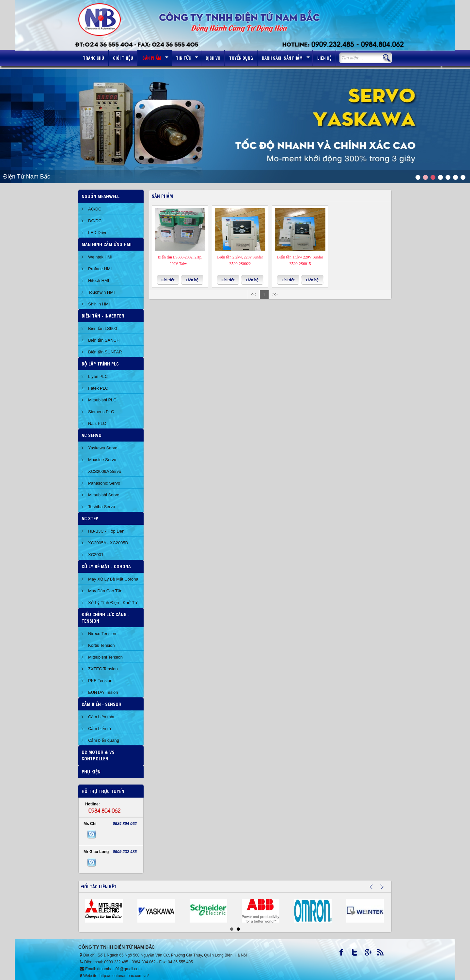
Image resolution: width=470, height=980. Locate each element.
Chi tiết (168, 280)
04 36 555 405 (180, 962)
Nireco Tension (102, 634)
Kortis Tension (101, 645)
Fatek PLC (98, 388)
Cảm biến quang (104, 740)
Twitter (358, 954)
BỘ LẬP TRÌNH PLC (100, 363)
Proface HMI (100, 269)
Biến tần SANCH (104, 340)
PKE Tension (100, 681)
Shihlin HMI (99, 304)
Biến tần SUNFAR (105, 352)
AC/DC (95, 209)
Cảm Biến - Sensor (102, 704)
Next (386, 889)
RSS (383, 954)
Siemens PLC (101, 412)
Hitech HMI (99, 280)
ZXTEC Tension (103, 669)
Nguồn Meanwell (101, 196)
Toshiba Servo (102, 507)
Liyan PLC (98, 376)
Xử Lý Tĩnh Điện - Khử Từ (113, 603)
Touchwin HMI (102, 292)
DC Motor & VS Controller (98, 755)
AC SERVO (92, 435)
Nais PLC (97, 423)
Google (370, 954)
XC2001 (96, 555)
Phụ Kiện (91, 771)
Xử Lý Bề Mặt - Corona (106, 566)
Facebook (345, 954)
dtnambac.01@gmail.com (119, 969)
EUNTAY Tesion (103, 692)
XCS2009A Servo (105, 471)
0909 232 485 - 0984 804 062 (130, 962)
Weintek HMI (100, 257)
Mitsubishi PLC (102, 400)
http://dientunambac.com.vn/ (124, 976)
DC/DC (95, 221)
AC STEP (90, 518)
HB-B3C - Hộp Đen (106, 531)
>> (275, 295)
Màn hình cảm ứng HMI (107, 244)
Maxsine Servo (102, 460)
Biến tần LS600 (102, 328)
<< (253, 295)
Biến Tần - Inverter (103, 315)
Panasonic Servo (104, 483)
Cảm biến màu (102, 717)
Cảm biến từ (100, 729)
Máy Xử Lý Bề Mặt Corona (113, 579)
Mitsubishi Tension (105, 657)
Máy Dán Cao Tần (105, 591)
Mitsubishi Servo (104, 495)
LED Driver (99, 233)
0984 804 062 (104, 810)
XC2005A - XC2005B (108, 543)
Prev (375, 889)
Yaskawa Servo (103, 448)
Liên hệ (192, 280)
